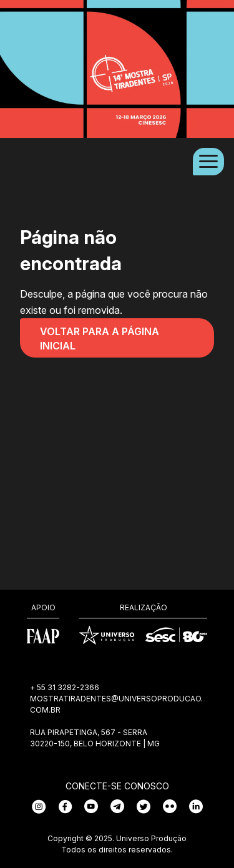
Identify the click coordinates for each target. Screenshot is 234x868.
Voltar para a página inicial (100, 338)
